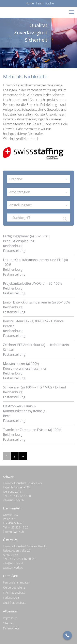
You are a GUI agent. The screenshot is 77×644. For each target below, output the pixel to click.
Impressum (10, 618)
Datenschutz (11, 628)
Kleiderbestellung (14, 587)
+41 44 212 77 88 (19, 496)
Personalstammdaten (17, 582)
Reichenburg (13, 246)
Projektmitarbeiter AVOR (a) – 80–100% (33, 283)
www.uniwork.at (13, 567)
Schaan (9, 350)
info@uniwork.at (13, 563)
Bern (7, 416)
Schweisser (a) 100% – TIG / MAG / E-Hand (35, 387)
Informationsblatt (14, 593)
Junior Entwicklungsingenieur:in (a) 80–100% (36, 302)
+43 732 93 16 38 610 (22, 559)
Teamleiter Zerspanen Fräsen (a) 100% (32, 430)
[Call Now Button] (67, 636)
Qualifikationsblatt (14, 603)
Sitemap (8, 623)
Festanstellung (14, 251)
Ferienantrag (11, 598)
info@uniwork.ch (13, 500)
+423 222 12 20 (18, 527)
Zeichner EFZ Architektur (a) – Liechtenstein (36, 345)
